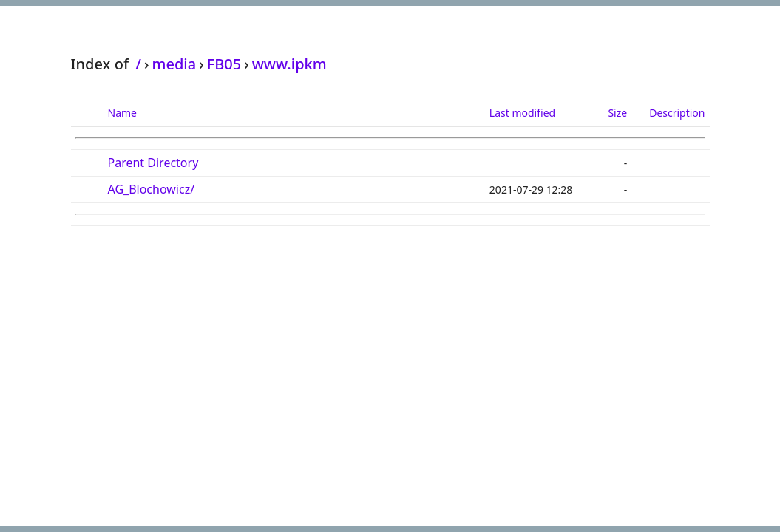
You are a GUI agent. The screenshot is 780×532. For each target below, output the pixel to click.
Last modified (522, 113)
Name (122, 113)
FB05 (224, 64)
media (174, 64)
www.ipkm (289, 64)
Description (677, 113)
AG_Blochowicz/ (152, 189)
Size (617, 113)
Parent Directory (153, 163)
